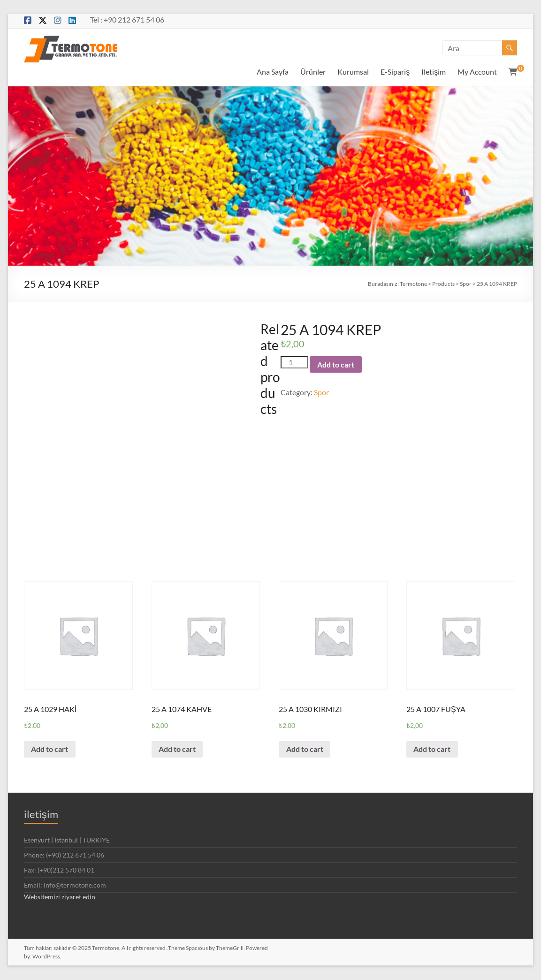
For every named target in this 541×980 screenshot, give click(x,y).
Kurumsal (353, 72)
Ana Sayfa (273, 72)
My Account (477, 72)
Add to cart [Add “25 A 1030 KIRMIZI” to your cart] (305, 749)
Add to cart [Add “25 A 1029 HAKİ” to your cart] (50, 749)
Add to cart (336, 364)
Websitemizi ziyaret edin (60, 897)
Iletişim (434, 72)
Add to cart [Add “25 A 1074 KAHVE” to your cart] (178, 749)
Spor (321, 392)
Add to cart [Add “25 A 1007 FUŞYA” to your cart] (432, 749)
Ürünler (313, 72)
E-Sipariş (395, 72)
